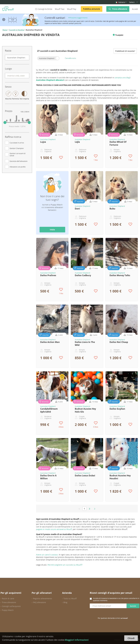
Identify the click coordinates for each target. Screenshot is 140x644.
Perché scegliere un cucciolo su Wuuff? (65, 565)
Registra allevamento (42, 598)
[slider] (5, 122)
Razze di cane (8, 598)
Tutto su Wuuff (70, 598)
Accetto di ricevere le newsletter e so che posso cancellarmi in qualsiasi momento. (116, 599)
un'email (124, 618)
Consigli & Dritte (43, 9)
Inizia (52, 230)
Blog (65, 602)
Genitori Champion (17, 148)
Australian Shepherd (47, 58)
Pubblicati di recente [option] (125, 51)
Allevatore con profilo (18, 167)
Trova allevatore (120, 9)
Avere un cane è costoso (47, 555)
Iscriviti (133, 606)
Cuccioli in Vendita (17, 30)
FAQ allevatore (39, 602)
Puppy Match (8, 610)
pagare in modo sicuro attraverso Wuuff (54, 529)
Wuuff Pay (72, 9)
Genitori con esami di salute (17, 154)
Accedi (135, 9)
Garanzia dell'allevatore (19, 161)
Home (5, 30)
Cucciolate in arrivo (17, 143)
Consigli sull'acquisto (11, 606)
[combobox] (17, 57)
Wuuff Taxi (60, 9)
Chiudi (131, 638)
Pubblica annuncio (92, 9)
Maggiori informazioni (77, 640)
